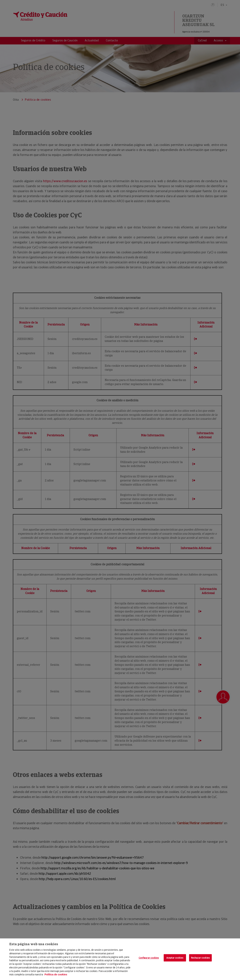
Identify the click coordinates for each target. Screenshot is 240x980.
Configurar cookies (149, 958)
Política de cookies (56, 974)
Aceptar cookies (175, 958)
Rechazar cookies (200, 958)
